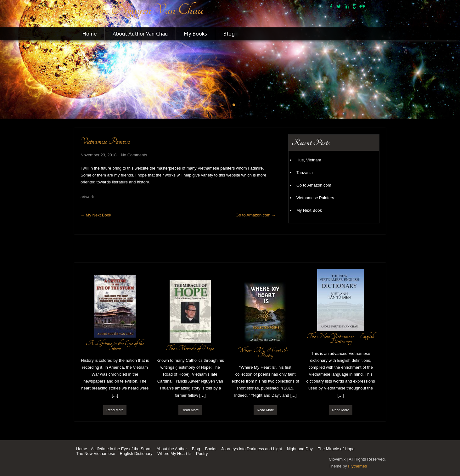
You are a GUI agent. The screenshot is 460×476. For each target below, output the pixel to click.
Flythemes (357, 466)
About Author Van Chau (140, 34)
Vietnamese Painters (315, 198)
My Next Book (96, 215)
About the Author (172, 449)
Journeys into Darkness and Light (252, 449)
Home (89, 34)
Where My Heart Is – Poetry (182, 454)
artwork (87, 197)
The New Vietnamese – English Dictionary (114, 454)
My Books (195, 34)
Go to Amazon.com (256, 215)
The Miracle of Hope (336, 449)
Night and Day (300, 449)
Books (210, 449)
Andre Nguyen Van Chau (139, 10)
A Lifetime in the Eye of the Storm (121, 449)
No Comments (134, 155)
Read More (115, 410)
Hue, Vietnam (309, 160)
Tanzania (305, 173)
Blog (229, 34)
